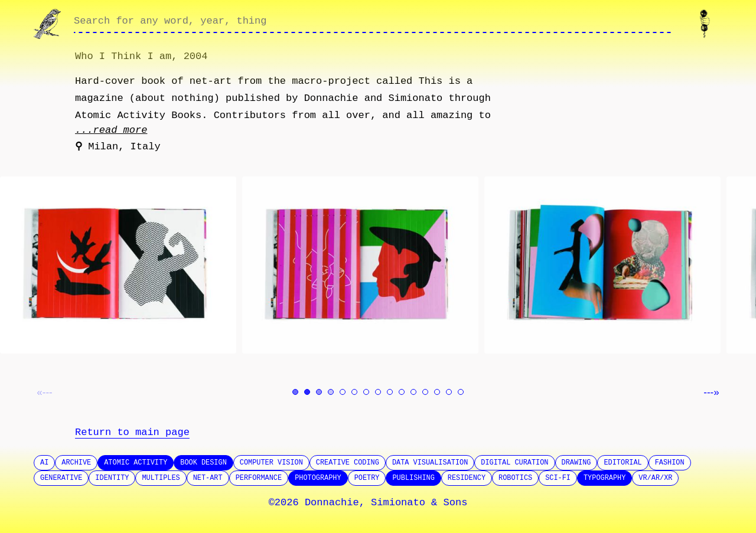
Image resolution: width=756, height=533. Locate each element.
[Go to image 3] (319, 392)
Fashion (670, 463)
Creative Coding (348, 463)
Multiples (161, 478)
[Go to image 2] (307, 392)
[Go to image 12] (425, 392)
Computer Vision (271, 463)
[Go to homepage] (49, 24)
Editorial (623, 463)
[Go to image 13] (437, 392)
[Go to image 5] (343, 392)
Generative (61, 478)
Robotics (515, 478)
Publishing (413, 478)
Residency (467, 478)
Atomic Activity (136, 463)
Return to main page (132, 432)
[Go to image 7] (366, 392)
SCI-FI (558, 478)
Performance (259, 478)
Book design (203, 463)
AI (44, 463)
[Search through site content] (373, 24)
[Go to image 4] (331, 392)
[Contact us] (707, 24)
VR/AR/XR (655, 478)
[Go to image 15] (461, 392)
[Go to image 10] (402, 392)
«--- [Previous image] (44, 392)
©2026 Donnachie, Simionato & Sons (368, 503)
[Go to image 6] (354, 392)
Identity (112, 478)
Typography (605, 478)
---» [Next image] (711, 392)
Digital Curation (514, 463)
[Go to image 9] (390, 392)
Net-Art (208, 478)
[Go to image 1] (295, 392)
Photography (318, 478)
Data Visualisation (430, 463)
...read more (111, 130)
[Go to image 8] (378, 392)
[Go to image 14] (449, 392)
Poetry (367, 478)
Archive (76, 463)
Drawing (576, 463)
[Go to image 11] (413, 392)
